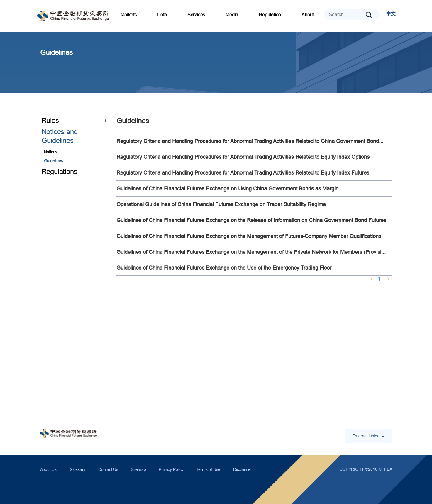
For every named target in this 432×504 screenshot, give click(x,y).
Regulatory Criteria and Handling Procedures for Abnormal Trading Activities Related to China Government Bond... (250, 141)
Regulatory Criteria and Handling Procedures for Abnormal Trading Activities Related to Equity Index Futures (243, 173)
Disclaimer (243, 469)
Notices (51, 152)
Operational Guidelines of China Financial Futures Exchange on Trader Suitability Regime (221, 204)
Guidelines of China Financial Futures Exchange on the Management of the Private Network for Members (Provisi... (251, 252)
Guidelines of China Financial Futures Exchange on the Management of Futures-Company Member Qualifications (249, 236)
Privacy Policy (171, 469)
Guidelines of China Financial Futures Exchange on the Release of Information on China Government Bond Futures (251, 220)
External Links (369, 436)
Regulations (60, 172)
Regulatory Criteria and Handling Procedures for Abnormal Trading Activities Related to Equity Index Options (243, 157)
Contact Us (108, 469)
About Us (48, 469)
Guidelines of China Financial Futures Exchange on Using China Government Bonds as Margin (227, 188)
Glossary (77, 469)
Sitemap (139, 469)
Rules (75, 121)
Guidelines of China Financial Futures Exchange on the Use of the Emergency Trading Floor (224, 268)
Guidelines (54, 161)
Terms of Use (209, 469)
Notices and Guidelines (75, 137)
